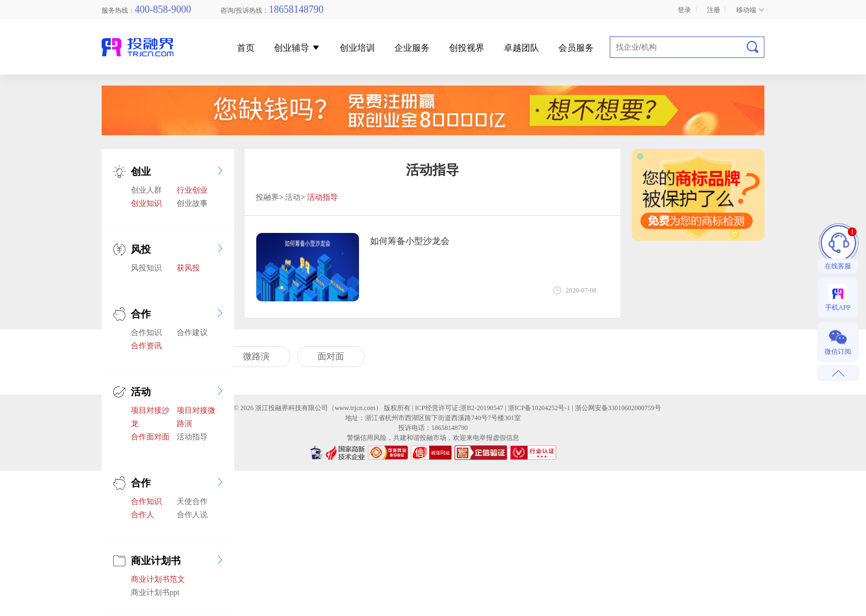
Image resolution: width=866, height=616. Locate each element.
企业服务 (412, 48)
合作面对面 (150, 437)
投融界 (267, 197)
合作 (141, 314)
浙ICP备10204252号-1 (539, 408)
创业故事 (192, 203)
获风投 (188, 268)
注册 (714, 10)
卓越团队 (521, 48)
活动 (141, 392)
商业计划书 (156, 561)
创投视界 (467, 48)
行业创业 (192, 190)
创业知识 (146, 203)
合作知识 (146, 333)
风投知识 (146, 268)
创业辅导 (297, 48)
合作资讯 (146, 346)
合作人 (142, 515)
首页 (246, 48)
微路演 (256, 356)
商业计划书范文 (158, 579)
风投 (141, 249)
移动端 (750, 10)
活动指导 (192, 437)
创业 (141, 172)
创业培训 (357, 48)
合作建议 (192, 333)
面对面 (331, 356)
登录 (684, 10)
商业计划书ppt (155, 593)
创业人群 (146, 190)
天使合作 (192, 501)
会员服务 (576, 48)
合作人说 (192, 515)
